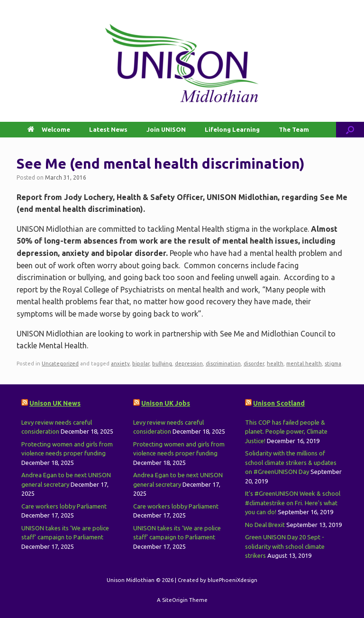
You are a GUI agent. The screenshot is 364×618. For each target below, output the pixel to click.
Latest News (108, 129)
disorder (254, 364)
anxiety (120, 364)
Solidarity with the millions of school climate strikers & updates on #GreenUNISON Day (291, 462)
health (275, 364)
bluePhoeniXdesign (232, 580)
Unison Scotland (279, 403)
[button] (350, 130)
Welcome (49, 129)
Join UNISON (166, 129)
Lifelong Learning (232, 129)
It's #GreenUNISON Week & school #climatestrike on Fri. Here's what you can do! (293, 503)
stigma (333, 364)
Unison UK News (55, 403)
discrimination (223, 364)
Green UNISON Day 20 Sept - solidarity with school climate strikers (285, 546)
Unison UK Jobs (166, 403)
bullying (162, 364)
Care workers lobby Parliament (64, 506)
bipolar (141, 364)
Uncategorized (60, 364)
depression (189, 364)
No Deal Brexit (265, 525)
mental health (304, 364)
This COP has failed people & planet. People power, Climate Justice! (286, 432)
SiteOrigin (175, 600)
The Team (294, 129)
